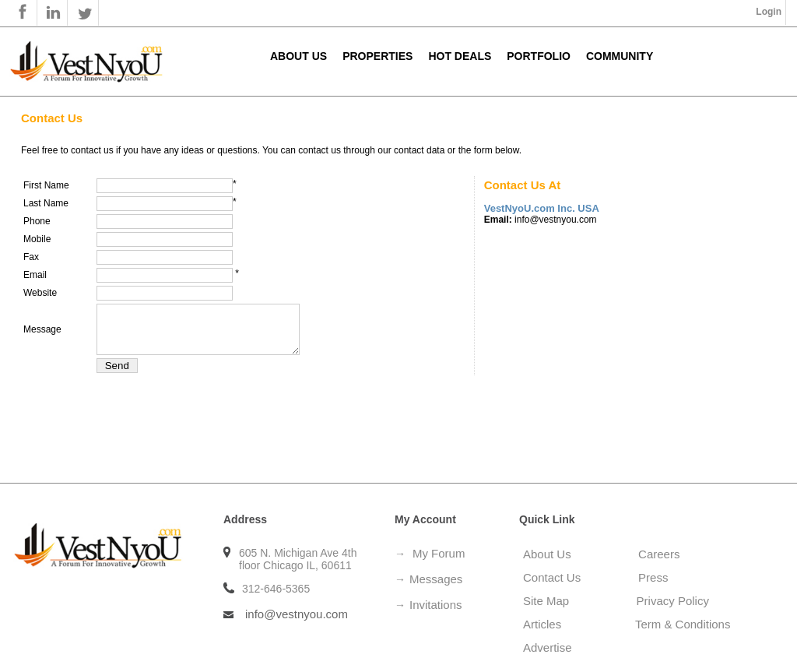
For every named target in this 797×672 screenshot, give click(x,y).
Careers (659, 554)
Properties (377, 56)
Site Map (551, 601)
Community (620, 56)
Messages (436, 579)
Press (653, 577)
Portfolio (539, 56)
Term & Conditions (683, 624)
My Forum (439, 553)
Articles (550, 624)
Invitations (436, 605)
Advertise (548, 647)
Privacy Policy (673, 601)
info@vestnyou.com (297, 614)
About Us (298, 56)
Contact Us (552, 577)
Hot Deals (460, 56)
